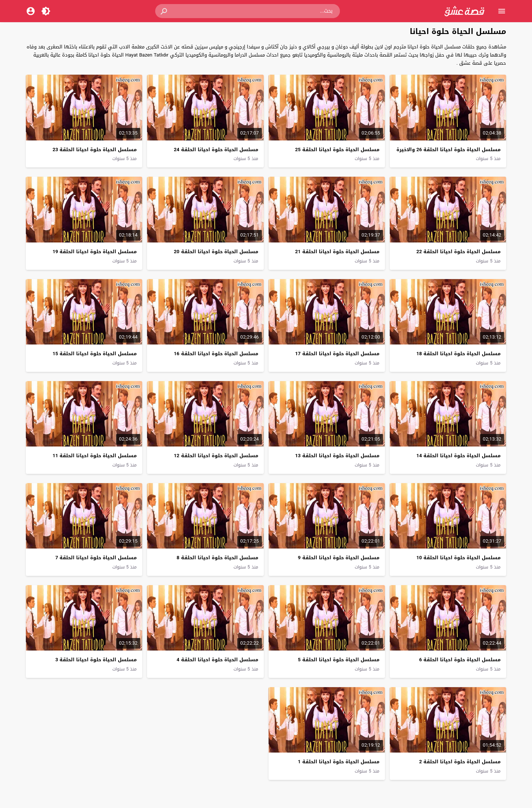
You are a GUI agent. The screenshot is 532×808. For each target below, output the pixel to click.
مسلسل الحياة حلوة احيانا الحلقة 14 (458, 456)
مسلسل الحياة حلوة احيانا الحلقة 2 (460, 762)
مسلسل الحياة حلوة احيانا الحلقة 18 (458, 354)
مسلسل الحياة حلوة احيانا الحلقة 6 (460, 660)
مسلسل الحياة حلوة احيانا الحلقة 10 (458, 558)
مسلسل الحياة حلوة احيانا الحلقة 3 (96, 660)
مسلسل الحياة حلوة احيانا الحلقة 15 (95, 354)
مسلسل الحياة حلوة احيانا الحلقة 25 (337, 150)
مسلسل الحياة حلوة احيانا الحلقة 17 (337, 354)
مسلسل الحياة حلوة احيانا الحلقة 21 (337, 252)
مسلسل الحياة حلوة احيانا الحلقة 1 (338, 762)
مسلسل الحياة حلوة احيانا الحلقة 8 (217, 558)
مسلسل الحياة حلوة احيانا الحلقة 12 (216, 456)
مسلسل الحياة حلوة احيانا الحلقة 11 (95, 456)
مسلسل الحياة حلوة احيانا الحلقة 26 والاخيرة (449, 150)
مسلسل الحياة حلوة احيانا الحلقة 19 (95, 252)
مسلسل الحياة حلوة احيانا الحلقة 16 (216, 354)
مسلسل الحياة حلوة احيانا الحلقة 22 (458, 252)
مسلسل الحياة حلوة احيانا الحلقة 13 (337, 456)
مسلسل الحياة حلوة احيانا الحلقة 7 (96, 558)
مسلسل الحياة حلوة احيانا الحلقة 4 (217, 660)
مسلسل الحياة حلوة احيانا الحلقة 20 (216, 252)
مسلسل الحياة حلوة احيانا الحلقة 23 (95, 150)
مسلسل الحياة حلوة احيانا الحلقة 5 (338, 660)
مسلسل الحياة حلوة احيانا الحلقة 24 (216, 150)
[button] (164, 11)
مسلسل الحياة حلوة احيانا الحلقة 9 (338, 558)
